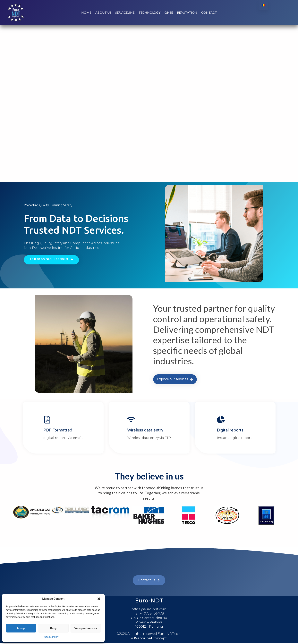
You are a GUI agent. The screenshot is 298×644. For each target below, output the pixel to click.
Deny (53, 628)
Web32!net (143, 639)
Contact (209, 13)
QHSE (169, 13)
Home (86, 13)
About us (103, 13)
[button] (99, 599)
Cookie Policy (51, 637)
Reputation (187, 13)
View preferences (86, 628)
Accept (21, 628)
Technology (149, 13)
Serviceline (125, 13)
